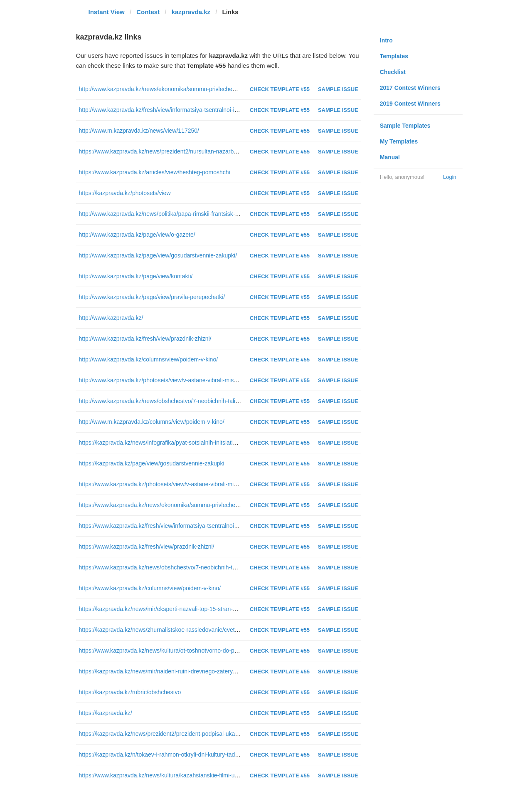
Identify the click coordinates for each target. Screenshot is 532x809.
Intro (386, 40)
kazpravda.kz (191, 12)
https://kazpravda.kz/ (106, 713)
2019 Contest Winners (410, 104)
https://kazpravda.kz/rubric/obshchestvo (130, 692)
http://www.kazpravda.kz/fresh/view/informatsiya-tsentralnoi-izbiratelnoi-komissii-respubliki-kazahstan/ (210, 110)
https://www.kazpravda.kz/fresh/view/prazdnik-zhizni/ (147, 547)
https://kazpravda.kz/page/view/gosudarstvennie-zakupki (152, 463)
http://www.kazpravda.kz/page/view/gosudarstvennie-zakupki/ (158, 255)
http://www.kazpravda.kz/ (111, 318)
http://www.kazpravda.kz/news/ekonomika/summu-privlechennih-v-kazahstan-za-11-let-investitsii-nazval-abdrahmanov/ (232, 89)
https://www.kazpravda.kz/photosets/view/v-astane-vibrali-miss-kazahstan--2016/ (183, 484)
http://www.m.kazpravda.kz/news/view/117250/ (139, 131)
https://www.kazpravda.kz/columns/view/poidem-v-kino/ (150, 588)
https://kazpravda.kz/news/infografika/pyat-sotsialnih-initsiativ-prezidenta (172, 443)
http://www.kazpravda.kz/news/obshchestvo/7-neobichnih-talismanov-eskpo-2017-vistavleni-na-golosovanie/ (218, 401)
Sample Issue (338, 89)
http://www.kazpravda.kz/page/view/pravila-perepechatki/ (152, 297)
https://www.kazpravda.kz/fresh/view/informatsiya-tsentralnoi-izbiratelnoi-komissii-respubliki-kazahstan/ (211, 526)
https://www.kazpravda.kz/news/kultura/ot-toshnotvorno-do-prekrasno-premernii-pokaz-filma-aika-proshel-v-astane (226, 651)
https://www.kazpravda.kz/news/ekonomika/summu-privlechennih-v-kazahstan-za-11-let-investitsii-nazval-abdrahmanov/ (233, 505)
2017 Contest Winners (410, 88)
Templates (394, 56)
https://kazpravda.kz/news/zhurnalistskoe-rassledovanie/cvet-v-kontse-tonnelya (181, 630)
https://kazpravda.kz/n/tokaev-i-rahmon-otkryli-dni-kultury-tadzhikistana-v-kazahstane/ (189, 755)
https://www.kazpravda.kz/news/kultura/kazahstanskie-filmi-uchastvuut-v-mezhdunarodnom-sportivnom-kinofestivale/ (229, 775)
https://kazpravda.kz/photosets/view (125, 193)
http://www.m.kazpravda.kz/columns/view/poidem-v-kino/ (152, 422)
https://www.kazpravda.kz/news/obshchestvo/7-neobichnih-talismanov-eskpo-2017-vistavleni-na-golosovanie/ (219, 567)
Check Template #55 (280, 89)
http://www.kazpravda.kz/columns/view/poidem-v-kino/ (149, 359)
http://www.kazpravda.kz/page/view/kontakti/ (136, 276)
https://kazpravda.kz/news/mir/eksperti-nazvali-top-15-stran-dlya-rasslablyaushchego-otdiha (197, 609)
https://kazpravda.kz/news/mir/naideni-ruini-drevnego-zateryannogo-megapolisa (181, 671)
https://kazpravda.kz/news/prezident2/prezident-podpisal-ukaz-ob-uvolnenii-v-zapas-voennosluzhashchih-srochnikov (229, 734)
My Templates (399, 141)
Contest (148, 12)
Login (450, 177)
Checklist (393, 72)
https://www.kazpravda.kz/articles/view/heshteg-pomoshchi (155, 172)
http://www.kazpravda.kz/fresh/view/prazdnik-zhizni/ (145, 339)
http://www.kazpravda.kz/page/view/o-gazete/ (137, 235)
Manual (390, 157)
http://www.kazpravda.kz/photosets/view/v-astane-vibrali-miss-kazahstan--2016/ (181, 380)
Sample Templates (405, 126)
